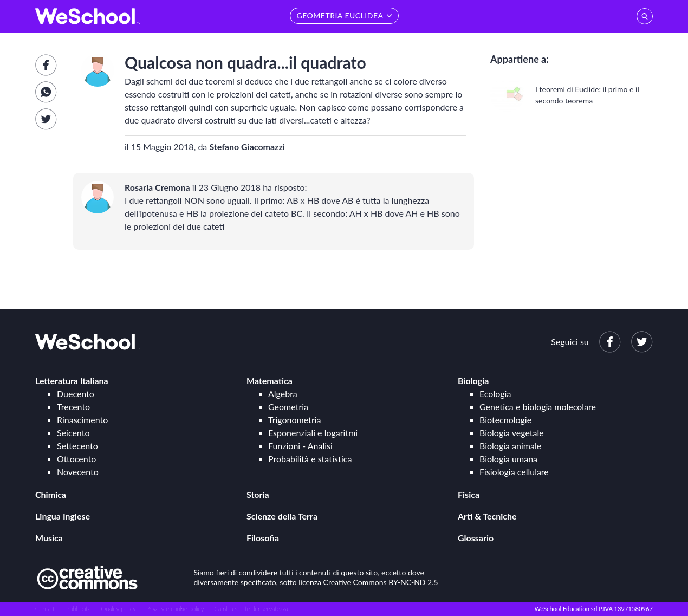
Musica (49, 538)
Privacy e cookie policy (175, 609)
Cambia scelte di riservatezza (251, 609)
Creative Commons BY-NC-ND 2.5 (381, 582)
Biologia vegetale (512, 433)
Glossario (476, 538)
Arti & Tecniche (487, 516)
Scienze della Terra (282, 516)
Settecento (77, 446)
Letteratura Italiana (72, 381)
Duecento (76, 394)
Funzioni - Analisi (300, 446)
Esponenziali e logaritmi (313, 433)
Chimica (51, 494)
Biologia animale (510, 446)
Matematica (270, 381)
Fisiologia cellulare (514, 472)
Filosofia (263, 538)
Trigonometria (295, 420)
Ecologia (495, 394)
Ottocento (76, 459)
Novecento (78, 472)
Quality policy (118, 609)
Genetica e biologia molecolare (538, 407)
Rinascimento (82, 420)
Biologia (473, 381)
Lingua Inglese (63, 516)
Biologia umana (508, 459)
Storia (258, 494)
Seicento (73, 433)
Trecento (73, 407)
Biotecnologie (505, 420)
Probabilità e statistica (310, 459)
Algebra (283, 394)
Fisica (469, 494)
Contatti (46, 609)
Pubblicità (79, 609)
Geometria (288, 407)
